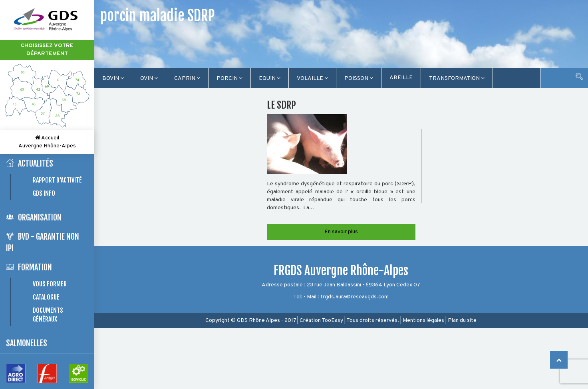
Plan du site (462, 321)
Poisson (359, 78)
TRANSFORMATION (457, 78)
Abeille (401, 78)
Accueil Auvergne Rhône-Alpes (47, 142)
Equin (270, 78)
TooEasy (332, 321)
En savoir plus (341, 232)
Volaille (312, 78)
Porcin (229, 78)
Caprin (187, 78)
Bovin (113, 78)
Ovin (149, 78)
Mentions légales (423, 321)
